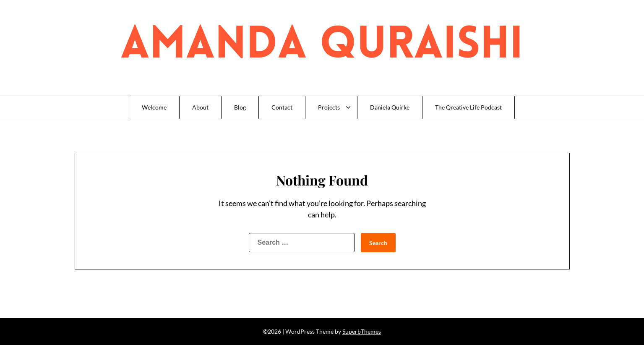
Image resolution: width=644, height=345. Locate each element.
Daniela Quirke (390, 107)
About (200, 107)
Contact (282, 107)
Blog (240, 107)
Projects (329, 107)
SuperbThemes (362, 331)
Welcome (154, 107)
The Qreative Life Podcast (468, 107)
